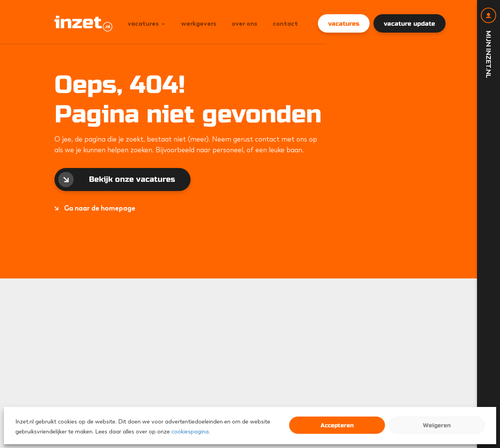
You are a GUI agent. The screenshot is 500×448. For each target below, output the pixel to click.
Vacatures (143, 23)
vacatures (344, 24)
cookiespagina (190, 432)
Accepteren (337, 425)
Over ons (244, 23)
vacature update (410, 24)
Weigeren (437, 425)
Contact (285, 23)
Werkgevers (199, 23)
